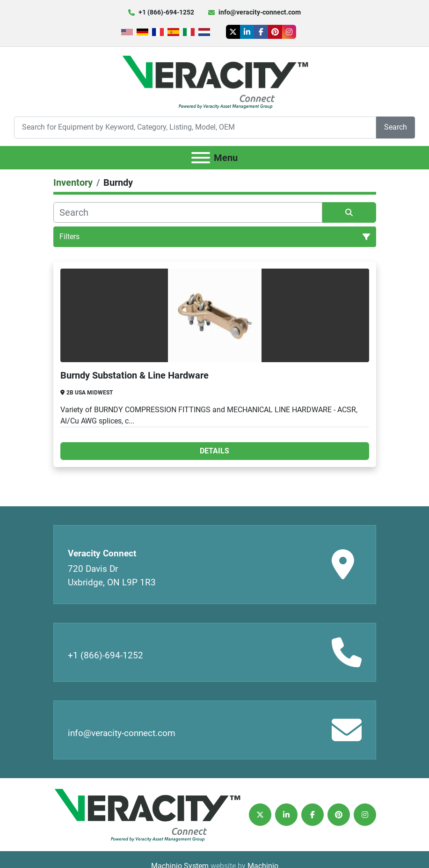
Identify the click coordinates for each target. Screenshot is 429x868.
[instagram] (289, 32)
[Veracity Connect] (147, 814)
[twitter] (233, 32)
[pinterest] (275, 32)
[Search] (195, 128)
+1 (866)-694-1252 (166, 12)
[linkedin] (247, 32)
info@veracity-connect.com (260, 12)
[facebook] (261, 32)
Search (396, 127)
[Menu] (201, 158)
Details (214, 451)
